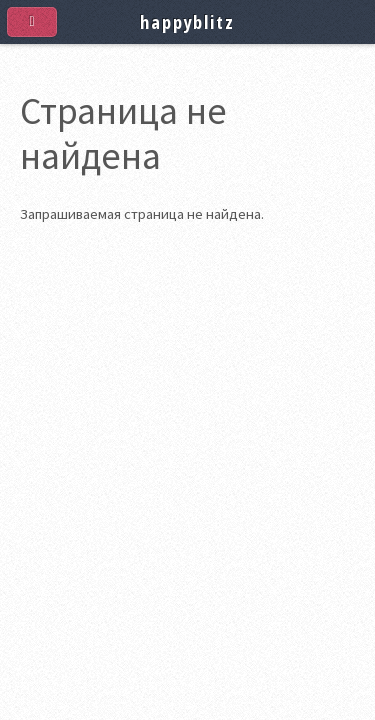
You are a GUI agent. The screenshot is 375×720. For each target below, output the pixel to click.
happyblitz (187, 21)
